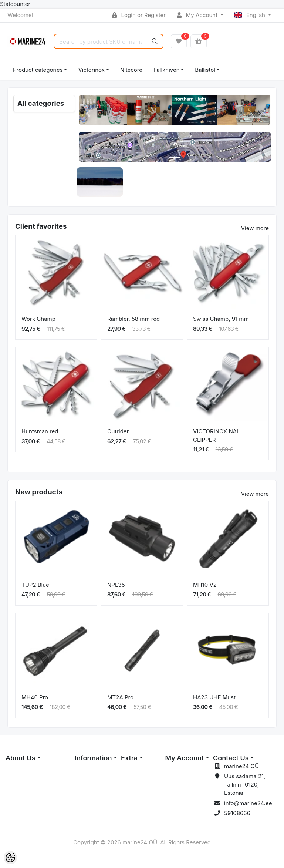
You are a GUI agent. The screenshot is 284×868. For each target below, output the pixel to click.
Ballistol (205, 70)
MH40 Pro (35, 697)
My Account (198, 15)
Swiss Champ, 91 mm (221, 319)
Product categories (38, 70)
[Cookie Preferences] (10, 858)
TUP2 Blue (35, 585)
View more (255, 228)
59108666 (237, 813)
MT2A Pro (120, 697)
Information (93, 758)
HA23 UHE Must (214, 697)
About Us (20, 758)
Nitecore (131, 70)
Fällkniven (167, 70)
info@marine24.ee (248, 803)
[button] (88, 114)
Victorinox (91, 70)
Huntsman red (40, 431)
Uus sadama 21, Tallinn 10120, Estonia (245, 784)
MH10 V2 (205, 585)
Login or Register (139, 15)
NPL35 (116, 585)
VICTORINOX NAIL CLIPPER (217, 435)
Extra (129, 758)
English (251, 15)
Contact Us (231, 758)
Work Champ (38, 319)
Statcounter (15, 4)
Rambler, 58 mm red (133, 319)
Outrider (118, 431)
